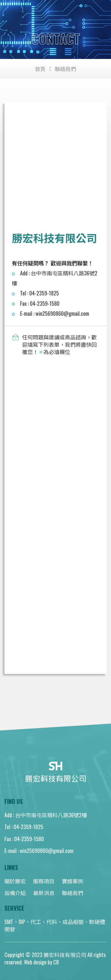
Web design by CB (41, 962)
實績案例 (73, 881)
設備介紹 (15, 893)
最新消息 (44, 893)
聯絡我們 (73, 893)
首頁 (40, 69)
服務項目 (44, 881)
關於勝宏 (15, 881)
